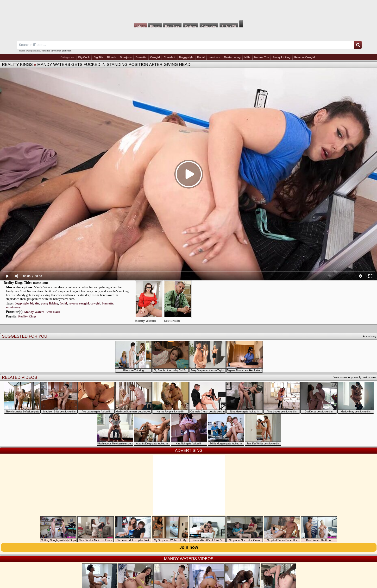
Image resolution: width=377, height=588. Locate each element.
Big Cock (84, 57)
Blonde (111, 57)
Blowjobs (126, 57)
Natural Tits (262, 57)
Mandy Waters (34, 312)
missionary (13, 307)
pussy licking (50, 303)
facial (63, 303)
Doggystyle (186, 57)
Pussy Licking (282, 57)
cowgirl (95, 303)
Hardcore (214, 57)
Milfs (248, 57)
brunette (108, 303)
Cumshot (170, 57)
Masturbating (232, 57)
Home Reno (41, 283)
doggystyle (22, 303)
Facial (201, 57)
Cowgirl (155, 57)
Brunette (141, 57)
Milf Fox (188, 10)
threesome (56, 51)
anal (38, 51)
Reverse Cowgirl (305, 57)
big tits (35, 303)
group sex (67, 51)
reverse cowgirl (79, 303)
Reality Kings (17, 65)
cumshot (46, 51)
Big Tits (98, 57)
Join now (189, 547)
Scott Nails (53, 312)
